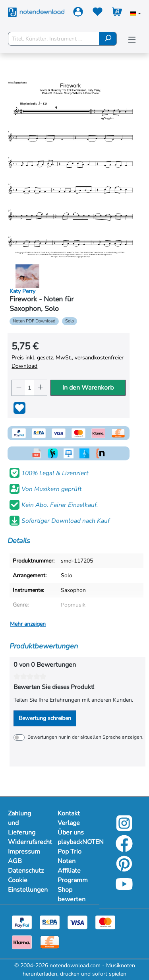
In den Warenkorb (88, 388)
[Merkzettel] (98, 13)
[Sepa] (50, 922)
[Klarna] (22, 942)
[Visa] (77, 922)
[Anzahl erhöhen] (40, 388)
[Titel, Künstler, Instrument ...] (54, 39)
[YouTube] (124, 890)
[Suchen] (108, 39)
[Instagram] (124, 829)
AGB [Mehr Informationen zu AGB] (15, 861)
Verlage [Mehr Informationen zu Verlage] (69, 823)
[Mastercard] (105, 922)
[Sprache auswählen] (135, 14)
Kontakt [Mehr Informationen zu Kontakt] (69, 813)
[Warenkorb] (117, 13)
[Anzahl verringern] (18, 388)
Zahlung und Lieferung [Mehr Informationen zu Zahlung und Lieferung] (22, 823)
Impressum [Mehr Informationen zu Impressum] (24, 852)
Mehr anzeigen (28, 624)
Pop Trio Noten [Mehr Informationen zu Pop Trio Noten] (70, 856)
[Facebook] (124, 849)
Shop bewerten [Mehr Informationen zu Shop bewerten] (72, 895)
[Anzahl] (29, 388)
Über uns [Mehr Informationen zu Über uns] (71, 833)
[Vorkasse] (50, 942)
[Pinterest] (124, 869)
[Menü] (132, 40)
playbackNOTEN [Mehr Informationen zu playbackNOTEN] (74, 842)
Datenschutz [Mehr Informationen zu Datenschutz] (25, 871)
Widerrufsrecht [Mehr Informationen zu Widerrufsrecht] (25, 842)
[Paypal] (22, 922)
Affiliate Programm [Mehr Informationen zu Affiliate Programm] (73, 875)
